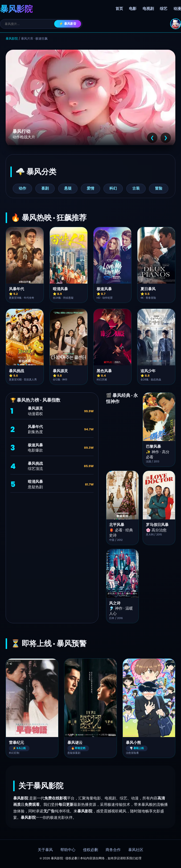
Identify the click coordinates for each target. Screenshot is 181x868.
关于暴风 (45, 850)
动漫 (177, 9)
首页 (119, 9)
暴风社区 (136, 850)
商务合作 (113, 850)
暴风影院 (12, 39)
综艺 (164, 9)
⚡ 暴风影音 (68, 24)
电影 (133, 9)
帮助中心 (68, 850)
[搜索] (29, 24)
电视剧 (148, 9)
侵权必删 (90, 850)
